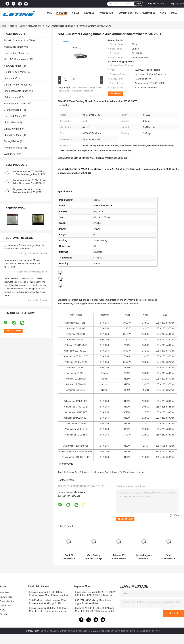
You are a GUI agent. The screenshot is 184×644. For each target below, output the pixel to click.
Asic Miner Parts (13, 148)
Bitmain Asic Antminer (30, 26)
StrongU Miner (12, 141)
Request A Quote (156, 4)
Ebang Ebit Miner (13, 135)
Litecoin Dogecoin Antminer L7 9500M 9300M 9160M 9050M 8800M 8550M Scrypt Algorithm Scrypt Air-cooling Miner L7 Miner (144, 557)
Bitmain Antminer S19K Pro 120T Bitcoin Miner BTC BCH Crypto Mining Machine (49, 610)
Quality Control (128, 13)
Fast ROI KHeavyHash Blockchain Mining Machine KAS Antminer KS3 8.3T (69, 557)
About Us (89, 13)
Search (138, 4)
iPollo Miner (10, 122)
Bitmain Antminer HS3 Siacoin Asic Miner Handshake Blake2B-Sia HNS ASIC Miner (30, 183)
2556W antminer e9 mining (132, 472)
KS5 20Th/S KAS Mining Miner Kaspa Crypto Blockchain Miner (93, 602)
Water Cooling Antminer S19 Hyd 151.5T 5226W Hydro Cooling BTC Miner (94, 557)
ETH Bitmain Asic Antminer (76, 472)
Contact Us (149, 13)
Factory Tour (107, 13)
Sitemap (4, 614)
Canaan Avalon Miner (15, 85)
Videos (76, 13)
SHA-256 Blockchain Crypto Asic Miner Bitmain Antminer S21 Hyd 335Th (48, 602)
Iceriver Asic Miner (14, 53)
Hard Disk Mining (13, 116)
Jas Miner (9, 78)
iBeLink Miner (11, 97)
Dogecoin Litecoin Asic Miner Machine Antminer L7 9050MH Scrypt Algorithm (28, 192)
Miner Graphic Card (14, 104)
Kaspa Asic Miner (13, 47)
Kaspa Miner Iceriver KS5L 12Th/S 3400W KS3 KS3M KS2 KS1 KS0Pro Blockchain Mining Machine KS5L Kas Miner (95, 594)
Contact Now (116, 94)
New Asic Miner (12, 66)
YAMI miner (10, 154)
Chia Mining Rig (12, 129)
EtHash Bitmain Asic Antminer (104, 472)
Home (49, 13)
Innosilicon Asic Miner (16, 91)
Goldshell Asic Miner (15, 72)
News (163, 13)
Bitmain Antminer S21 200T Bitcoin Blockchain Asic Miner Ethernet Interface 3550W (49, 594)
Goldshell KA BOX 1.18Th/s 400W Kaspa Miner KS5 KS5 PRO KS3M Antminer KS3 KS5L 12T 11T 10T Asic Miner (95, 610)
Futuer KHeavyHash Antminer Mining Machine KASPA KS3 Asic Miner (169, 557)
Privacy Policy (33, 631)
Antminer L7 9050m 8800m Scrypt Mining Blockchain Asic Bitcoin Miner (119, 557)
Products (62, 13)
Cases (174, 13)
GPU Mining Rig (12, 110)
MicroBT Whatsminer (15, 59)
